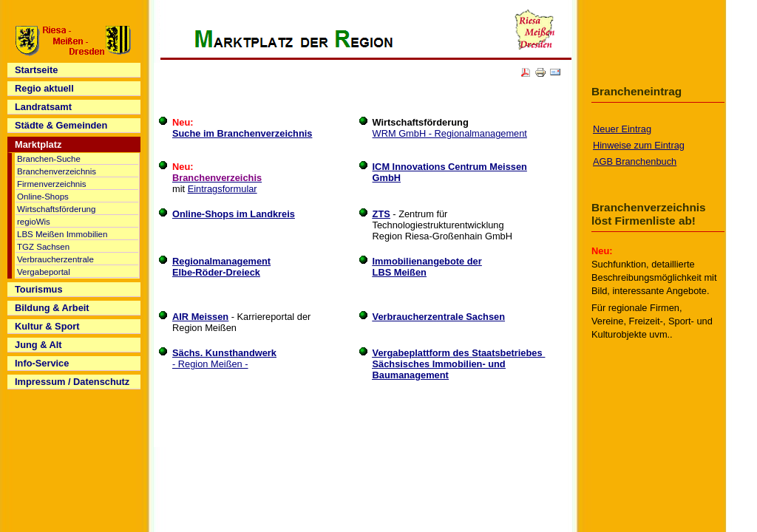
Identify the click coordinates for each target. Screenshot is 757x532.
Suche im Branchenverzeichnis (242, 133)
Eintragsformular (223, 189)
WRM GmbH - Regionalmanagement (450, 133)
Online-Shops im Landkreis (234, 214)
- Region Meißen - (224, 358)
